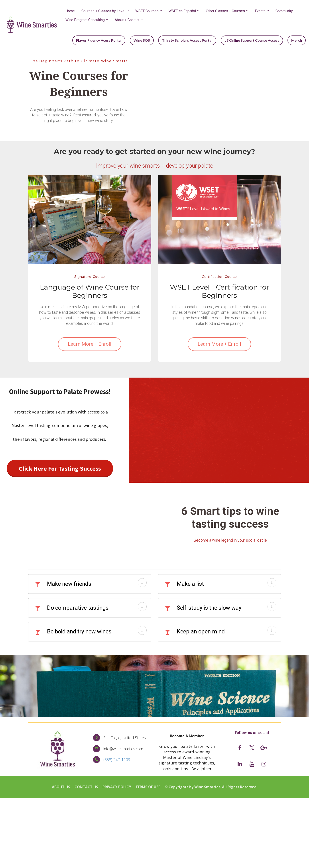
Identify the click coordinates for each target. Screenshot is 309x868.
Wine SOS (147, 40)
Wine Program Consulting (85, 20)
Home (70, 11)
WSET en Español (182, 11)
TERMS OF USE (148, 787)
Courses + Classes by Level (103, 11)
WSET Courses (147, 11)
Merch (297, 40)
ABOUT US (61, 787)
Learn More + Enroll (90, 344)
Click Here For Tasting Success (60, 468)
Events (260, 11)
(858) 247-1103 (117, 759)
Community (284, 11)
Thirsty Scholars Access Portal (191, 40)
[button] (142, 582)
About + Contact (127, 20)
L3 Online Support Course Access (254, 40)
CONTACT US (86, 787)
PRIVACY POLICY (117, 787)
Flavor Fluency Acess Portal (105, 40)
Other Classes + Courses (225, 11)
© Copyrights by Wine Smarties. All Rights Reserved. (211, 787)
